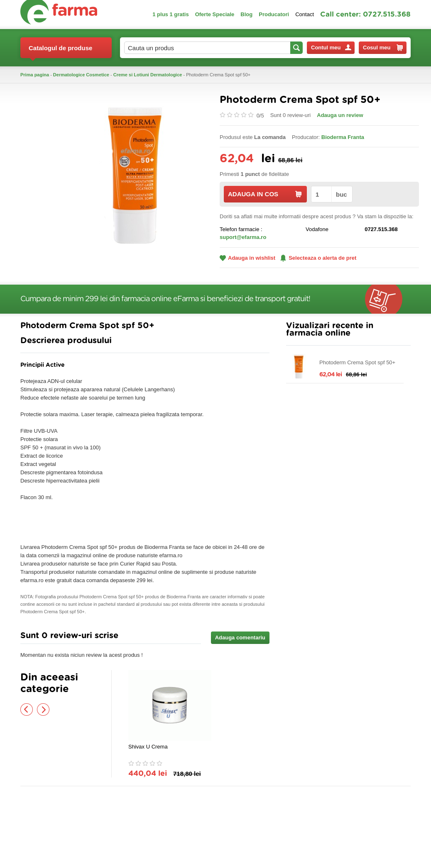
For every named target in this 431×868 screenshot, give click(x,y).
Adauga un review (340, 115)
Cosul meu (383, 48)
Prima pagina (35, 75)
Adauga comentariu (240, 638)
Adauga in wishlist (247, 258)
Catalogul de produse (60, 51)
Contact (305, 14)
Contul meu (331, 48)
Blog (246, 14)
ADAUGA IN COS (265, 194)
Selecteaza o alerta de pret (318, 258)
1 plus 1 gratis (170, 14)
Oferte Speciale (215, 14)
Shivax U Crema (148, 747)
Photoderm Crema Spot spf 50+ (357, 362)
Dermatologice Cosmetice (81, 75)
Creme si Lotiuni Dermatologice (148, 75)
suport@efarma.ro (243, 237)
